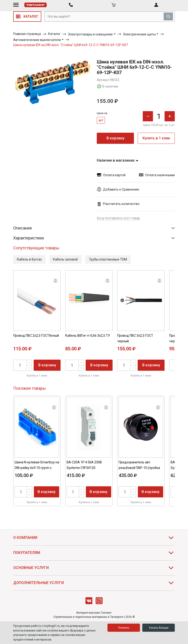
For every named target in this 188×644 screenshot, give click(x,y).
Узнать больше (159, 628)
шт (101, 120)
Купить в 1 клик (156, 138)
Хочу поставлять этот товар (118, 218)
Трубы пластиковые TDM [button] (108, 259)
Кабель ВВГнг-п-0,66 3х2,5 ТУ (88, 336)
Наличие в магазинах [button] (118, 160)
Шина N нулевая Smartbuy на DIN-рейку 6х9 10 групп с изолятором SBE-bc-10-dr (37, 468)
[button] (136, 190)
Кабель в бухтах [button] (29, 259)
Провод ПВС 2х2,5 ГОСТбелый (36, 336)
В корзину (115, 138)
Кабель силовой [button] (65, 259)
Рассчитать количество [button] (118, 204)
